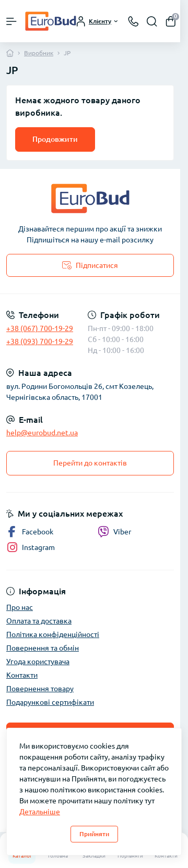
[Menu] (11, 21)
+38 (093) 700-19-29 (40, 341)
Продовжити (55, 139)
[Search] (152, 21)
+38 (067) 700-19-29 (40, 328)
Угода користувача (38, 662)
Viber (114, 532)
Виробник (39, 53)
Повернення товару (40, 689)
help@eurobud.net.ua (42, 433)
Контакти (22, 675)
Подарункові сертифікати (50, 702)
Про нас (20, 607)
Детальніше (40, 812)
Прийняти (94, 834)
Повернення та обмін (43, 648)
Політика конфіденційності (53, 634)
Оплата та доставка (39, 621)
